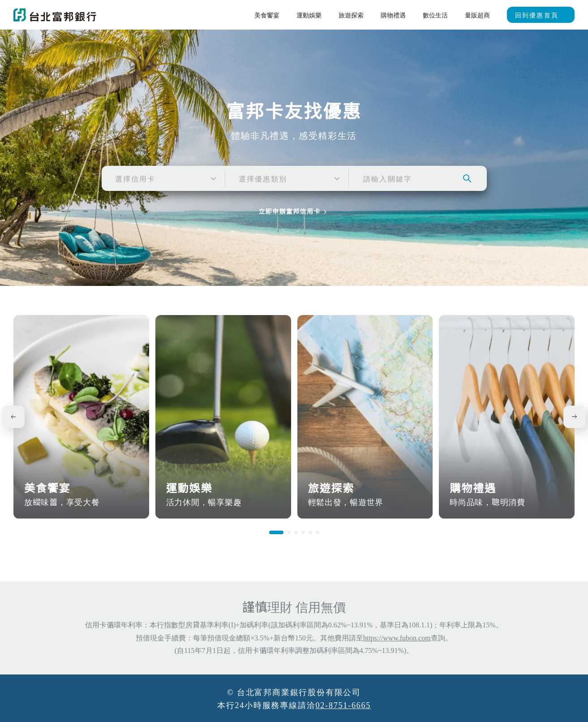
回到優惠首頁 (537, 15)
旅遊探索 (351, 15)
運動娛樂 (309, 15)
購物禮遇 (393, 15)
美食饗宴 (267, 15)
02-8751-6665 (343, 705)
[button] (276, 532)
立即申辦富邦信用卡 (290, 212)
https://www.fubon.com (397, 637)
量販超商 (477, 15)
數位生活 (435, 15)
